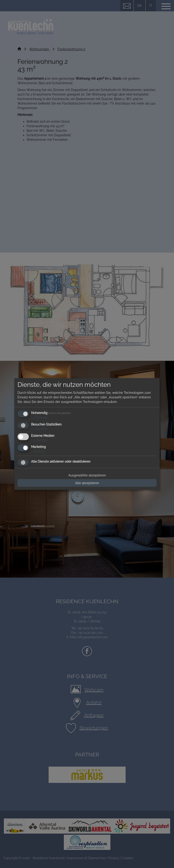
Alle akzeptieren (87, 483)
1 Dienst (38, 451)
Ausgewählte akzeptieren (87, 475)
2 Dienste (39, 418)
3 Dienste (39, 440)
